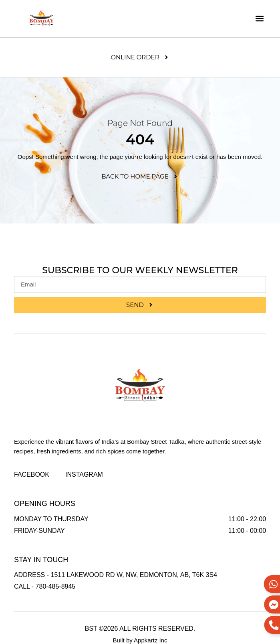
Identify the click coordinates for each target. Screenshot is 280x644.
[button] (259, 19)
